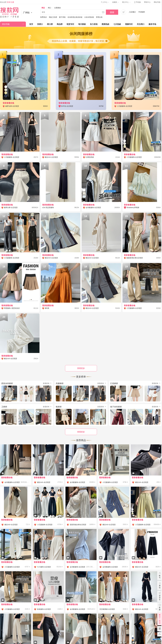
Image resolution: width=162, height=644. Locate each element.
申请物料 (142, 12)
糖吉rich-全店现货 (44, 482)
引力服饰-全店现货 (44, 567)
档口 (50, 8)
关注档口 (141, 24)
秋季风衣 (44, 17)
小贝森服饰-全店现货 (110, 482)
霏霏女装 (99, 17)
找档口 (40, 24)
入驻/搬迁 (132, 12)
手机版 (137, 2)
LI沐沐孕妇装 (89, 17)
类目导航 (6, 24)
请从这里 (7, 2)
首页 (31, 24)
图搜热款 (106, 24)
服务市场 (152, 24)
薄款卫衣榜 (53, 17)
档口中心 (126, 2)
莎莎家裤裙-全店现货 (107, 609)
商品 (43, 8)
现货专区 (70, 24)
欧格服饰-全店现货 (44, 609)
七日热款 (117, 24)
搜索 (112, 12)
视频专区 (129, 24)
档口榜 (50, 24)
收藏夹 (116, 2)
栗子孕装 (62, 17)
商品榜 (60, 24)
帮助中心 (147, 2)
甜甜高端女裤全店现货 (78, 525)
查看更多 (81, 432)
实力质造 (94, 24)
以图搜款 (58, 8)
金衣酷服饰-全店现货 (12, 482)
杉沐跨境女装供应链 (75, 17)
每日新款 (82, 24)
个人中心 (105, 2)
